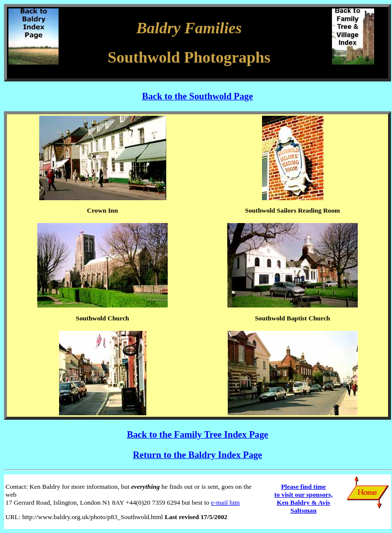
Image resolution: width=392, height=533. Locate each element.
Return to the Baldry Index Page (197, 455)
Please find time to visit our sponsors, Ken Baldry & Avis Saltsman (304, 498)
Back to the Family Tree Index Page (198, 434)
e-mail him (225, 502)
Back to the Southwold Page (197, 96)
